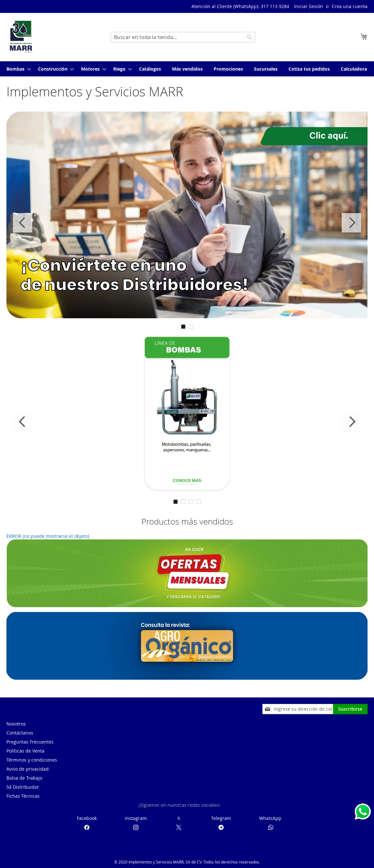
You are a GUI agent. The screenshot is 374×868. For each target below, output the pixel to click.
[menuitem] (17, 69)
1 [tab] (183, 327)
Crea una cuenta (350, 6)
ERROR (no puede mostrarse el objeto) (48, 536)
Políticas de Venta (25, 751)
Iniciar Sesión (308, 6)
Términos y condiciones (32, 760)
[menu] (187, 69)
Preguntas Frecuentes (30, 742)
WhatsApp (270, 818)
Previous (23, 223)
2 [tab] (191, 327)
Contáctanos (20, 733)
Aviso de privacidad (28, 769)
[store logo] (21, 37)
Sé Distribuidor (23, 787)
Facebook (87, 818)
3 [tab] (191, 502)
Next (351, 223)
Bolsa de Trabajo (24, 778)
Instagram (136, 818)
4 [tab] (199, 502)
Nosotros (16, 724)
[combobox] (183, 37)
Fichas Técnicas (23, 796)
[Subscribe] (350, 709)
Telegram (221, 818)
